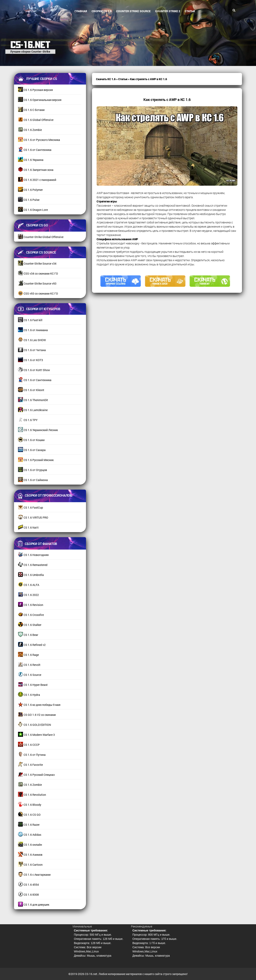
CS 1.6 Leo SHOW (32, 340)
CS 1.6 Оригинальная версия (40, 100)
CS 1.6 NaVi (28, 527)
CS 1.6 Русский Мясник (36, 460)
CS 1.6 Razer (29, 825)
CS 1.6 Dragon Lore (33, 210)
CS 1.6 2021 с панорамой (37, 180)
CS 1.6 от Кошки (31, 440)
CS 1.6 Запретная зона (36, 170)
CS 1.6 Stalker (30, 625)
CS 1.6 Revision (31, 605)
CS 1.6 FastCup (30, 507)
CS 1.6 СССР (29, 745)
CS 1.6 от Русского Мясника (39, 140)
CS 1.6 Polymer (30, 190)
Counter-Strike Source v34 (37, 263)
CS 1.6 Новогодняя (33, 555)
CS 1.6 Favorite (30, 765)
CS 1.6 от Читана (32, 350)
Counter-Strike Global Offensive (41, 237)
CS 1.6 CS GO (29, 815)
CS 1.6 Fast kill (30, 320)
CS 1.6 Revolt (29, 665)
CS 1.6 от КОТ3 (30, 360)
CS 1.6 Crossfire (31, 615)
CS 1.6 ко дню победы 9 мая (39, 705)
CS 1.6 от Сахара (32, 450)
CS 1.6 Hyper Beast (33, 685)
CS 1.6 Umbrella (31, 575)
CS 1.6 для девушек (34, 905)
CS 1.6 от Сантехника (35, 150)
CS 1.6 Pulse (29, 200)
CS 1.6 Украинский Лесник (38, 430)
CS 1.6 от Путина (32, 755)
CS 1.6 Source (30, 675)
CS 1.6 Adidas (30, 835)
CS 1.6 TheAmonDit (33, 400)
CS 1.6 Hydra (29, 695)
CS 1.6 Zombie (30, 130)
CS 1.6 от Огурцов (32, 470)
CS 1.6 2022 (28, 595)
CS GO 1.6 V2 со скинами (37, 715)
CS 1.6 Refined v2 (32, 645)
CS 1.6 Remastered (33, 565)
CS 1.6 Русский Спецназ (36, 775)
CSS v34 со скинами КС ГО (38, 273)
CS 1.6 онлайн (30, 845)
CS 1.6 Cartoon (30, 865)
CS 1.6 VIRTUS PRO (33, 517)
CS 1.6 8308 (28, 895)
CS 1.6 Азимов (30, 855)
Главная (81, 11)
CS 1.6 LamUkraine (33, 410)
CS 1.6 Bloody (30, 805)
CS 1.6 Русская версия (35, 90)
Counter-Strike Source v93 (37, 283)
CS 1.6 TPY (28, 420)
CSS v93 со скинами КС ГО (38, 293)
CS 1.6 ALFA (29, 585)
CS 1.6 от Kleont (31, 390)
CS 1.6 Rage (28, 655)
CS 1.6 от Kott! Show (34, 370)
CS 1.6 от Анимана (33, 330)
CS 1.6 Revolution (32, 795)
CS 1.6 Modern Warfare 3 (36, 735)
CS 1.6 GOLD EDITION (34, 725)
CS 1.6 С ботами (31, 110)
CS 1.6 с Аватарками (34, 875)
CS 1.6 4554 (28, 885)
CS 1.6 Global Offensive (36, 120)
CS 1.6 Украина (31, 160)
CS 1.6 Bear (28, 635)
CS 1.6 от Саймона (33, 480)
